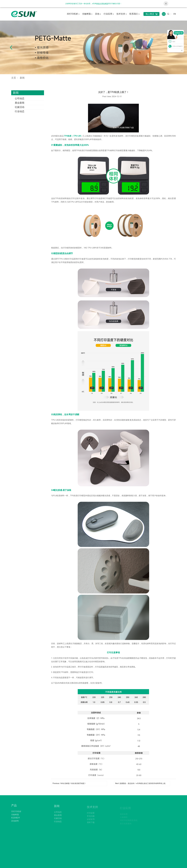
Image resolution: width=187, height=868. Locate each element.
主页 (14, 78)
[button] (11, 47)
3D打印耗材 (72, 14)
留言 (174, 42)
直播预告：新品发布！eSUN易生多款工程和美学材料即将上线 (142, 783)
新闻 (22, 78)
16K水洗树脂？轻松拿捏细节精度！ (73, 783)
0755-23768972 (177, 46)
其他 (97, 14)
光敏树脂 (86, 14)
